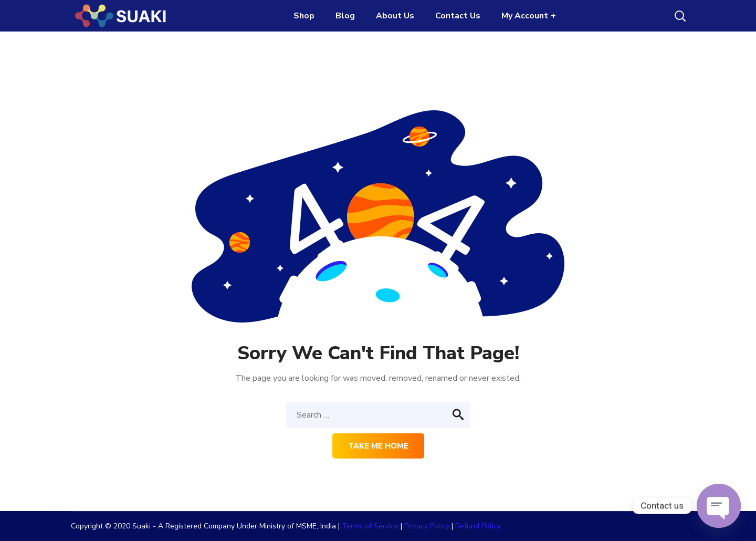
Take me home (378, 446)
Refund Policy (478, 526)
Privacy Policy (427, 526)
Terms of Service (370, 526)
